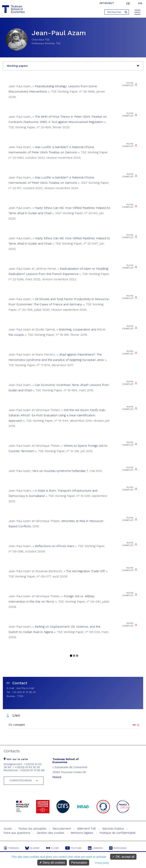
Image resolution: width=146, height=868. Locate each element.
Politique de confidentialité (118, 833)
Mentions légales (82, 833)
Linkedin (95, 848)
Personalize (79, 863)
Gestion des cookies (50, 833)
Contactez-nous (21, 780)
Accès (8, 829)
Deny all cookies (52, 863)
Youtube (73, 848)
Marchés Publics (113, 829)
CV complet (17, 725)
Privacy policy (102, 863)
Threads (11, 848)
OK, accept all (123, 857)
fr (128, 3)
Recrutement (62, 829)
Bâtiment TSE (87, 829)
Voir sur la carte (16, 759)
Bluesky (32, 848)
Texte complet (128, 84)
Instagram (118, 848)
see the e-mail (25, 688)
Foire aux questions (17, 833)
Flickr (52, 848)
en (140, 3)
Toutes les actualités (32, 829)
